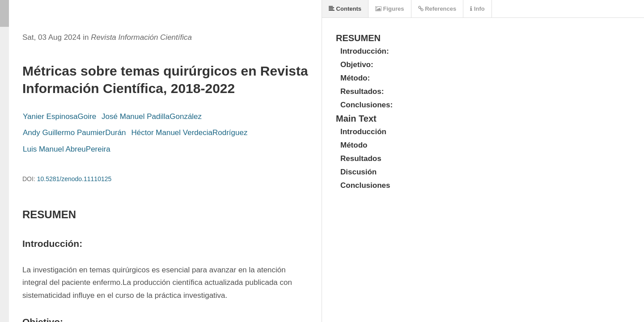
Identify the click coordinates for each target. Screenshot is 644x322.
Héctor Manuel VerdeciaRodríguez (190, 133)
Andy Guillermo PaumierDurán (74, 133)
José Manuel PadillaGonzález (152, 117)
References (437, 9)
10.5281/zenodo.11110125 (74, 179)
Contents (345, 9)
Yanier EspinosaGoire (59, 117)
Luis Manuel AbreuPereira (67, 149)
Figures (390, 9)
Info (477, 9)
